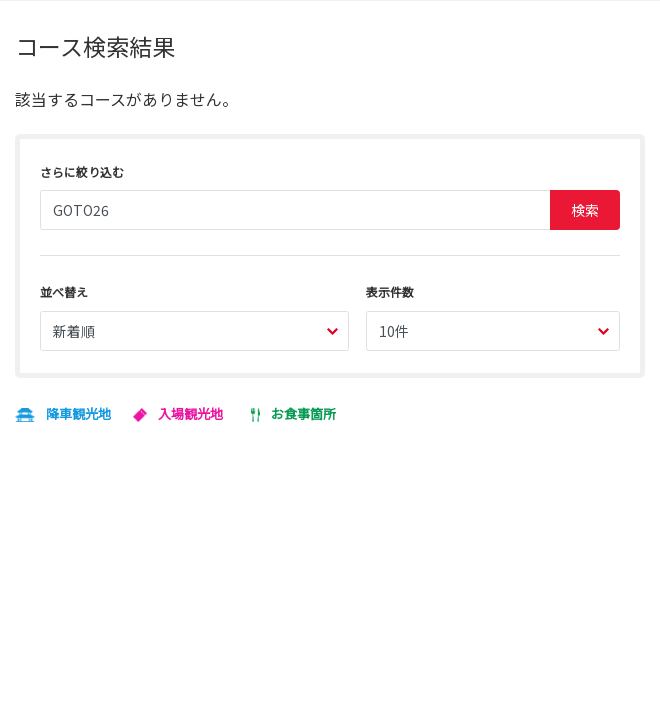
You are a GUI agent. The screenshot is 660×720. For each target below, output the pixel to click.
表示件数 (390, 291)
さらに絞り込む (82, 171)
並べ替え (64, 291)
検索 (585, 210)
